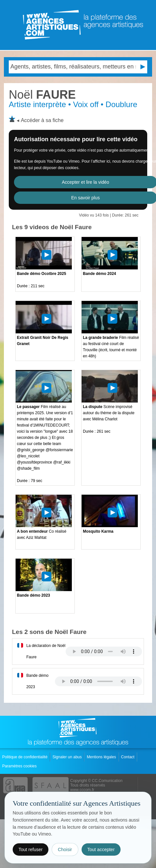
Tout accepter (101, 849)
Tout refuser (31, 849)
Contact (128, 757)
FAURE (42, 95)
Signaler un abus (67, 757)
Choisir (65, 849)
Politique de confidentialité (26, 757)
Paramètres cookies (20, 766)
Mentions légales (102, 757)
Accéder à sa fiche (42, 120)
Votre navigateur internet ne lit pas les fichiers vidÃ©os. (104, 651)
